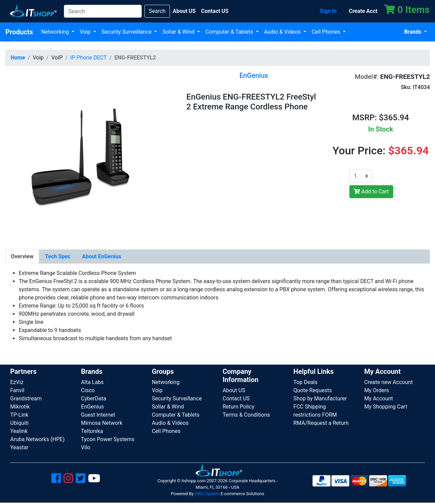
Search (157, 11)
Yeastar (19, 447)
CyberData (93, 398)
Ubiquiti (19, 423)
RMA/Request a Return (321, 423)
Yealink (19, 431)
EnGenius (92, 407)
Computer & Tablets (230, 32)
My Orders (377, 390)
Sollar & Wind (179, 32)
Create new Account (389, 382)
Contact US (236, 398)
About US (234, 390)
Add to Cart (371, 192)
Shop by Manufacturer (320, 398)
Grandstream (26, 398)
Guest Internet (98, 415)
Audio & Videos (283, 32)
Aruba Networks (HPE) (37, 439)
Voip (86, 32)
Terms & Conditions (246, 415)
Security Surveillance (127, 32)
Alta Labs (92, 382)
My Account (379, 398)
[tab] (22, 257)
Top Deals (305, 382)
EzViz (17, 382)
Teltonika (92, 431)
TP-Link (19, 415)
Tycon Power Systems (108, 439)
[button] (83, 156)
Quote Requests (312, 390)
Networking (56, 32)
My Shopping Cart (386, 407)
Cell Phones (327, 32)
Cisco (88, 390)
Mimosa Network (102, 423)
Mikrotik (20, 407)
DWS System (207, 494)
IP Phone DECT (89, 58)
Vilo (85, 447)
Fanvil (17, 390)
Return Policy (238, 407)
